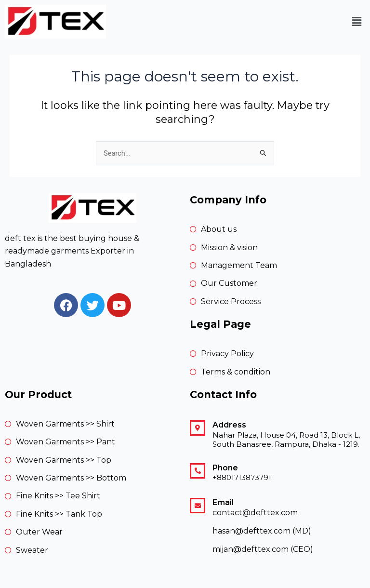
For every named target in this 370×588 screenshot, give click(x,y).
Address (229, 425)
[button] (357, 22)
